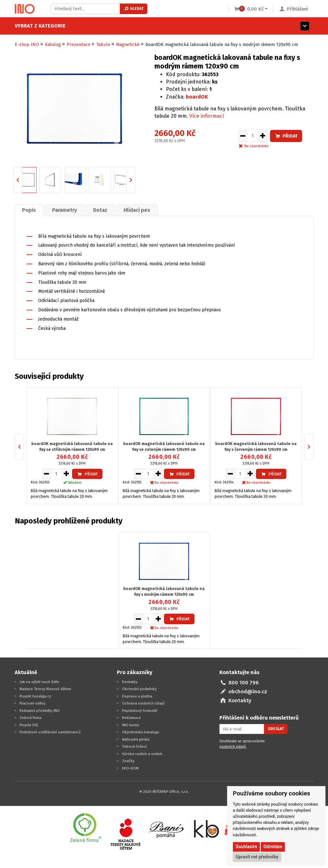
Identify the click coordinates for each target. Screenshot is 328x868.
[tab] (29, 210)
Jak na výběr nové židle (39, 682)
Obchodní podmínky (139, 689)
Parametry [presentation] (65, 210)
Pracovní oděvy (33, 703)
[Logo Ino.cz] (25, 9)
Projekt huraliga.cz (35, 696)
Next (135, 180)
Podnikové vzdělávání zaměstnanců (50, 732)
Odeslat (276, 729)
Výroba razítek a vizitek (142, 754)
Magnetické (128, 45)
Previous (22, 180)
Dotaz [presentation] (100, 210)
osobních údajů (233, 746)
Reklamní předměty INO (40, 711)
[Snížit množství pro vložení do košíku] (243, 136)
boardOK (197, 97)
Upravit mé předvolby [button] (257, 857)
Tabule (103, 45)
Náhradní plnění (136, 739)
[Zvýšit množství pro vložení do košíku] (263, 136)
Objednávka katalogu (141, 732)
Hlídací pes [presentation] (137, 210)
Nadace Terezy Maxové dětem (45, 689)
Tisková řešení (134, 746)
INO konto (131, 725)
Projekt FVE (29, 725)
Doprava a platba (137, 696)
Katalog (53, 45)
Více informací (207, 116)
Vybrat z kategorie (40, 26)
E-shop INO (27, 45)
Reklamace (131, 718)
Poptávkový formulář (140, 711)
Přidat (286, 136)
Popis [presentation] (29, 210)
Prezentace (78, 45)
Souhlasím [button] (246, 847)
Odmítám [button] (273, 847)
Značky (128, 761)
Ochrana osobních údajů (143, 703)
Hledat (134, 9)
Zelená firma (30, 718)
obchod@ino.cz (248, 692)
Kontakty (130, 682)
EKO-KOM (130, 768)
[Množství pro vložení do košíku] (253, 136)
